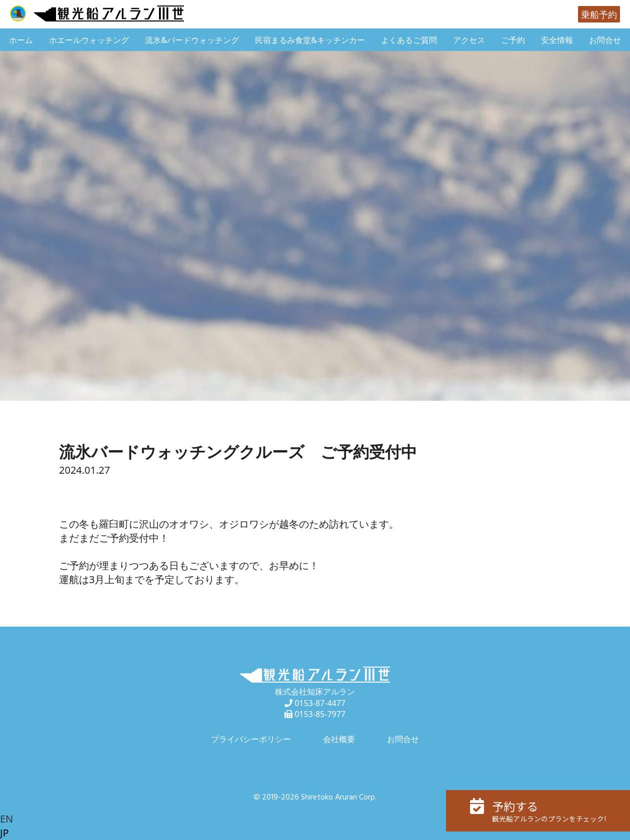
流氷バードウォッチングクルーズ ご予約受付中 (238, 451)
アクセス (469, 40)
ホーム (21, 40)
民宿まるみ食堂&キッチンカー (310, 40)
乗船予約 (599, 14)
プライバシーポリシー (251, 739)
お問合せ (605, 40)
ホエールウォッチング (89, 40)
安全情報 (557, 40)
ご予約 (513, 40)
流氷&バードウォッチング (192, 40)
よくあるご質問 (409, 40)
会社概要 (339, 739)
